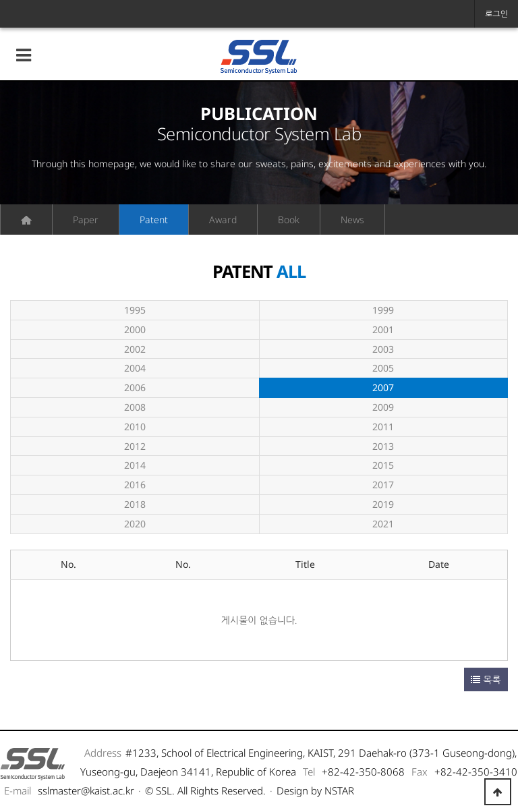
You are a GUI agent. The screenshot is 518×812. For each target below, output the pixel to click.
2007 (327, 386)
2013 (383, 446)
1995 (135, 310)
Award (223, 220)
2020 (135, 524)
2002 (135, 349)
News (352, 220)
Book (289, 220)
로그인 (496, 14)
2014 (135, 465)
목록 (486, 679)
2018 (135, 504)
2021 (383, 524)
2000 (135, 329)
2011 (383, 427)
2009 (383, 407)
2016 (135, 485)
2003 (383, 349)
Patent (154, 220)
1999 (383, 310)
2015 (383, 465)
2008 (135, 407)
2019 (383, 504)
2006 (135, 387)
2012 (135, 446)
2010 (135, 427)
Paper (86, 220)
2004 (135, 368)
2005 (383, 368)
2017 (383, 485)
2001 (383, 329)
